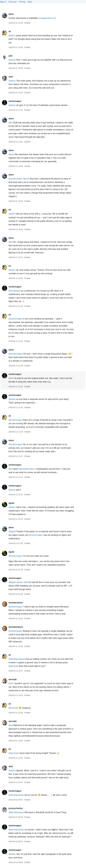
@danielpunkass (27, 469)
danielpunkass (16, 603)
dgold (11, 503)
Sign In (3, 2)
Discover (13, 2)
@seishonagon (15, 179)
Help (30, 2)
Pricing (22, 2)
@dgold (12, 531)
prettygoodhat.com (47, 18)
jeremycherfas (16, 808)
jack (10, 56)
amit (11, 77)
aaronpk (13, 679)
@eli (11, 123)
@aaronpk (13, 666)
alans (11, 14)
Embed (27, 23)
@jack (11, 154)
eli (10, 31)
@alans (12, 36)
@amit (26, 179)
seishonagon (15, 101)
